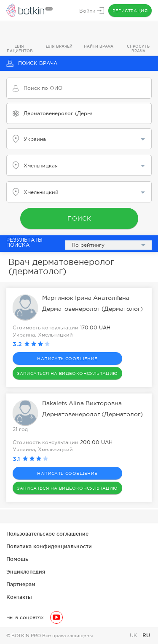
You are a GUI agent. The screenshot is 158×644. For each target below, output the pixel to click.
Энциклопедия (26, 572)
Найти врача (99, 46)
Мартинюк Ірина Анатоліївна (86, 298)
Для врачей (59, 46)
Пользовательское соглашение (47, 534)
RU (146, 635)
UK (134, 636)
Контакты (19, 597)
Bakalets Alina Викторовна (82, 403)
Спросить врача (138, 49)
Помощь (17, 559)
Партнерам (21, 584)
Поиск (79, 218)
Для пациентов (20, 49)
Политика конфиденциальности (49, 546)
